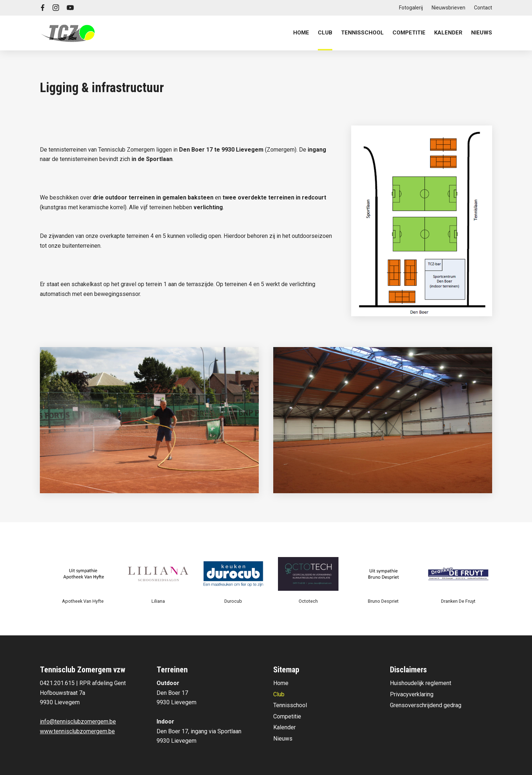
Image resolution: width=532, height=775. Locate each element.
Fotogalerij (411, 8)
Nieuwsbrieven (448, 8)
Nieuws (482, 33)
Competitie (287, 716)
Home (301, 33)
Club (279, 694)
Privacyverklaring (412, 694)
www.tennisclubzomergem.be (77, 731)
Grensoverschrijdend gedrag (426, 705)
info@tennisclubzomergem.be (78, 722)
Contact (483, 8)
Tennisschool (290, 705)
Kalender (448, 33)
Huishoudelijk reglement (421, 683)
